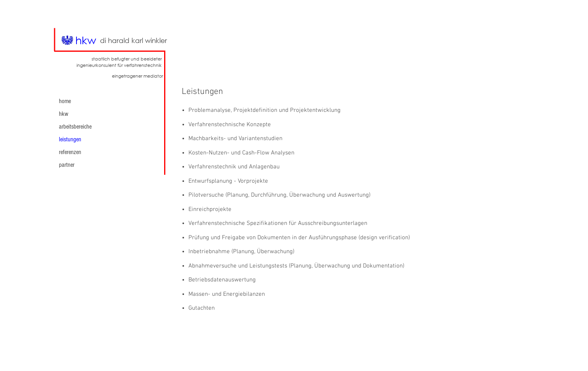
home (65, 101)
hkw (64, 114)
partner (67, 165)
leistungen (70, 139)
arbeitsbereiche (75, 127)
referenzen (70, 152)
